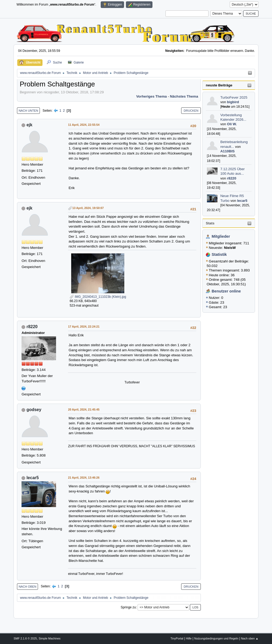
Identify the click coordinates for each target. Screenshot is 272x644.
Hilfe (189, 638)
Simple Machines (50, 638)
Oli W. (232, 124)
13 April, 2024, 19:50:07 (88, 208)
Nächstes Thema (184, 96)
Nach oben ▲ (250, 638)
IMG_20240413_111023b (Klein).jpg (98, 297)
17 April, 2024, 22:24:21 (84, 327)
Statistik (219, 254)
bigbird (233, 102)
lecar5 (242, 201)
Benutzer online (226, 291)
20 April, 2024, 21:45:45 (84, 409)
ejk (29, 125)
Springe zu (128, 607)
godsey (34, 410)
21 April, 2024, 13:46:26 (84, 478)
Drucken (191, 111)
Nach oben (27, 587)
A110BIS (227, 151)
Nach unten (28, 111)
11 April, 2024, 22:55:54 (84, 125)
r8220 (232, 178)
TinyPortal (177, 638)
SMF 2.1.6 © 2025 (25, 638)
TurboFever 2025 (234, 97)
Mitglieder (221, 236)
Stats (210, 223)
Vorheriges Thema (152, 96)
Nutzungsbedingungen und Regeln (216, 638)
